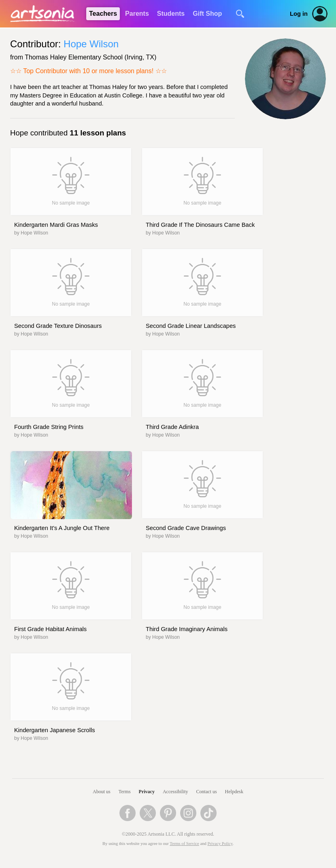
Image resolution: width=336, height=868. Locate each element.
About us (102, 792)
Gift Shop (207, 14)
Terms (125, 792)
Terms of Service (184, 844)
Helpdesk (234, 792)
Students (171, 14)
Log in (299, 14)
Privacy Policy (220, 844)
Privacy (147, 792)
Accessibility (175, 792)
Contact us (207, 792)
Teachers (103, 14)
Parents (137, 14)
